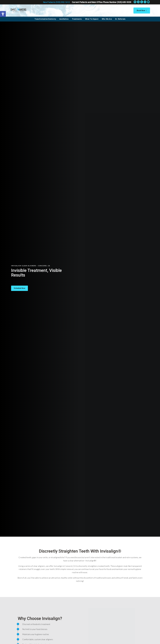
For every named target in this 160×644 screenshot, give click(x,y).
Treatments (77, 19)
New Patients (56, 2)
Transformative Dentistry (45, 19)
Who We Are (107, 19)
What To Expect (92, 19)
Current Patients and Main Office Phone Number (101, 2)
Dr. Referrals (120, 19)
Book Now (142, 10)
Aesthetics (64, 19)
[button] (19, 288)
